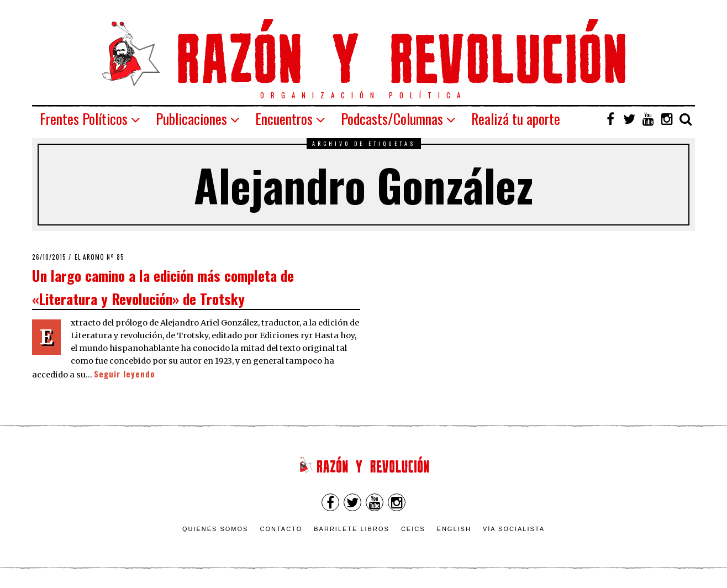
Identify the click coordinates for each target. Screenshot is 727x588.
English (454, 529)
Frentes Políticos (84, 119)
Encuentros (284, 119)
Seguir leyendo (125, 374)
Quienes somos (215, 529)
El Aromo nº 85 (99, 257)
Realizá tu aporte (516, 119)
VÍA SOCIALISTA (514, 529)
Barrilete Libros (352, 529)
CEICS (413, 529)
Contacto (281, 529)
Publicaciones (191, 119)
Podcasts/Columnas (392, 119)
